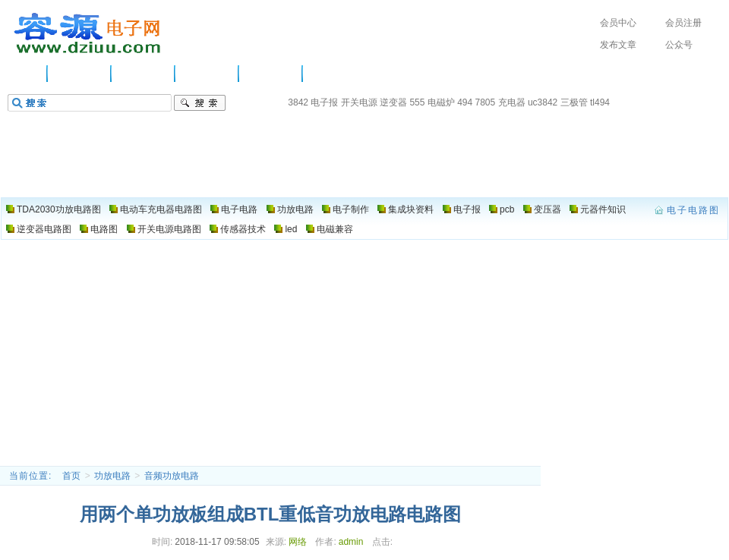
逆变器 (393, 102)
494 (465, 102)
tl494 (600, 102)
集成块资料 (411, 209)
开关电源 (359, 102)
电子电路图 (88, 33)
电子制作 (271, 74)
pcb (507, 209)
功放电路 (207, 74)
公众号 (679, 45)
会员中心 (618, 23)
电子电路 (144, 74)
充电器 (512, 102)
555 (417, 102)
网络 (298, 542)
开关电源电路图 (169, 229)
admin (351, 542)
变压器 (548, 209)
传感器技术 (243, 229)
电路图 (330, 74)
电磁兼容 (335, 229)
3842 (298, 102)
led (291, 229)
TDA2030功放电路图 (59, 209)
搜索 (200, 103)
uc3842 (543, 102)
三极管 (574, 102)
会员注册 (683, 23)
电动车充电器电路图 (161, 209)
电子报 (324, 102)
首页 (71, 476)
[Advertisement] (365, 352)
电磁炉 (441, 102)
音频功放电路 (172, 476)
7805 (486, 102)
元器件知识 (603, 209)
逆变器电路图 (44, 229)
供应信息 (80, 74)
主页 (27, 74)
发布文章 (618, 45)
